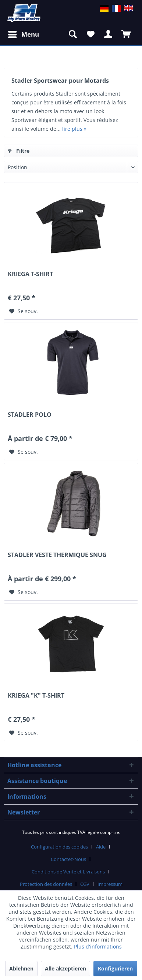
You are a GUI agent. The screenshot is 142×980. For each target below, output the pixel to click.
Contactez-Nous (68, 859)
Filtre (19, 151)
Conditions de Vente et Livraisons (68, 872)
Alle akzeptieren (65, 968)
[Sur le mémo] (24, 311)
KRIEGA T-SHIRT (30, 274)
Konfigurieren (115, 968)
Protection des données (46, 884)
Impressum (110, 884)
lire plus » (74, 129)
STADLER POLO (30, 415)
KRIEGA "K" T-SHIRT (36, 696)
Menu (24, 34)
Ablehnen (21, 968)
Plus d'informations (98, 946)
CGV (85, 884)
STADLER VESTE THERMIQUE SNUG (57, 555)
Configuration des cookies (59, 847)
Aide (101, 847)
